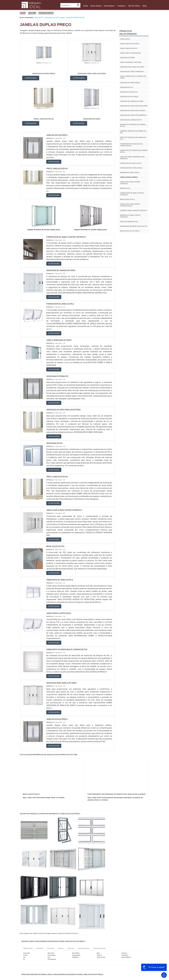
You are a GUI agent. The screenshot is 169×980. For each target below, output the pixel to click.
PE (65, 937)
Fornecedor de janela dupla (131, 168)
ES (36, 937)
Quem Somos (96, 6)
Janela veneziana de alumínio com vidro (133, 77)
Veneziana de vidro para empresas (133, 115)
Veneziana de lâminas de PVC (131, 120)
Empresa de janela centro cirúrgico (130, 216)
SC (53, 937)
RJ (24, 937)
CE (76, 937)
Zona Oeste (51, 904)
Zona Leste (71, 904)
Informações (109, 6)
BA (70, 937)
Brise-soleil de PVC (127, 199)
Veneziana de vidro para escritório (134, 106)
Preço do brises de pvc (129, 222)
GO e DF (83, 937)
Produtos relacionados (128, 32)
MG (30, 937)
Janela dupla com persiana (130, 53)
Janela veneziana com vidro (131, 62)
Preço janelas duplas (129, 48)
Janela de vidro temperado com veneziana (132, 158)
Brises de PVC (39, 18)
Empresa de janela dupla (130, 173)
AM (91, 937)
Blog (145, 6)
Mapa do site (143, 959)
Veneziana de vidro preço (130, 83)
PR (47, 937)
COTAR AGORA (31, 78)
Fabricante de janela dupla (131, 163)
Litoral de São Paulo (99, 904)
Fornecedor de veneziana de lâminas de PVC (131, 145)
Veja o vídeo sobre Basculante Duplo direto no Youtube (44, 753)
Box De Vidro (134, 6)
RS (59, 937)
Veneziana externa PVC (129, 92)
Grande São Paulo (84, 904)
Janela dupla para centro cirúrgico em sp (130, 205)
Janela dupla (125, 39)
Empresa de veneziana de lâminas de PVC (133, 125)
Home (86, 7)
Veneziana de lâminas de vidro (75, 18)
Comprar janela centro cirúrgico (133, 211)
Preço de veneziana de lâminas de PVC (133, 138)
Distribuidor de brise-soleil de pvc (134, 226)
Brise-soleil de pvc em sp (130, 231)
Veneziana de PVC (127, 87)
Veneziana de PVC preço (129, 97)
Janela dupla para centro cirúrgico (55, 18)
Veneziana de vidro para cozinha (133, 111)
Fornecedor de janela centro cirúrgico (132, 194)
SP (42, 937)
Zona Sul (61, 904)
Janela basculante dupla (130, 44)
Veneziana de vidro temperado (132, 72)
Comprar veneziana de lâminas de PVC (133, 132)
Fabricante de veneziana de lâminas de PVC (134, 151)
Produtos (121, 6)
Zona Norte (40, 904)
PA (97, 937)
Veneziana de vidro (127, 58)
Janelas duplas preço (129, 177)
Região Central (28, 904)
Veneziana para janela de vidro (132, 67)
